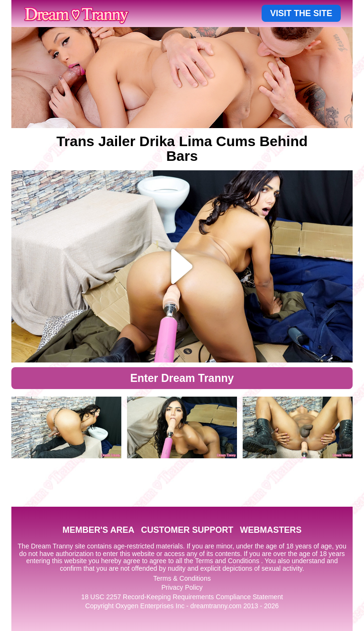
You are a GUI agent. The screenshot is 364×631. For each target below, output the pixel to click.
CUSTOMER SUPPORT (187, 530)
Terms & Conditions (182, 578)
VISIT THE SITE (301, 13)
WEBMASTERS (271, 530)
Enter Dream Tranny (182, 378)
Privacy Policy (182, 587)
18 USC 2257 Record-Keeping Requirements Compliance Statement (182, 597)
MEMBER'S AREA (99, 530)
